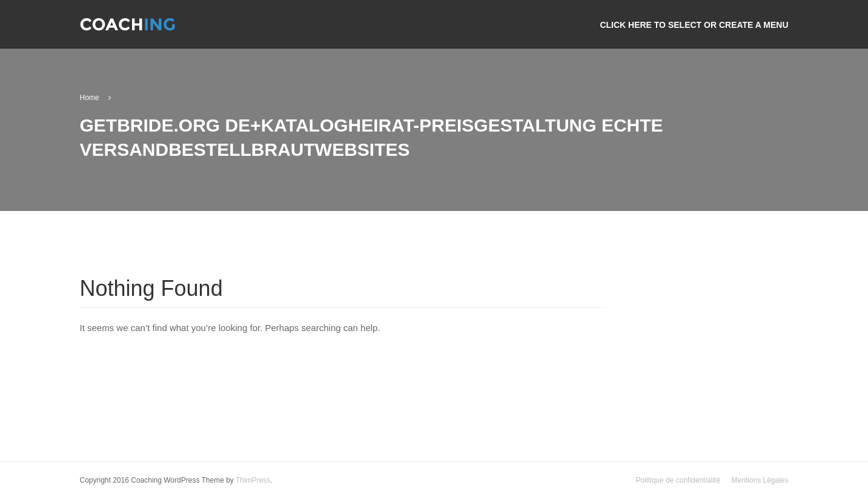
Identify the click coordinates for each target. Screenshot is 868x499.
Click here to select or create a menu (694, 25)
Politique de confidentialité (678, 481)
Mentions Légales (760, 481)
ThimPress (253, 481)
